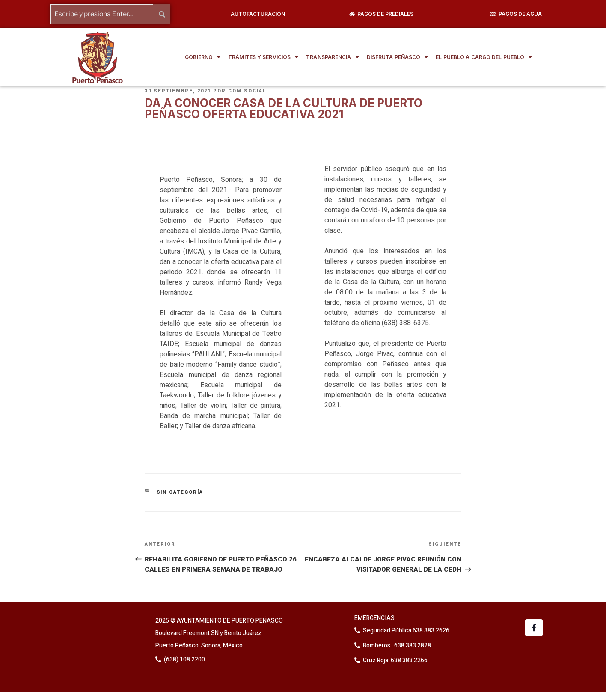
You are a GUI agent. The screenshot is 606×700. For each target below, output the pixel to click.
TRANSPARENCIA (332, 57)
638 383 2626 (430, 630)
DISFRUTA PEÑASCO (398, 57)
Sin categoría (180, 492)
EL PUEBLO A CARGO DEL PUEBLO (484, 57)
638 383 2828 (412, 645)
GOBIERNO (203, 57)
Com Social (247, 91)
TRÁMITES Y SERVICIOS (263, 57)
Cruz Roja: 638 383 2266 (395, 660)
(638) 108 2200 (184, 659)
